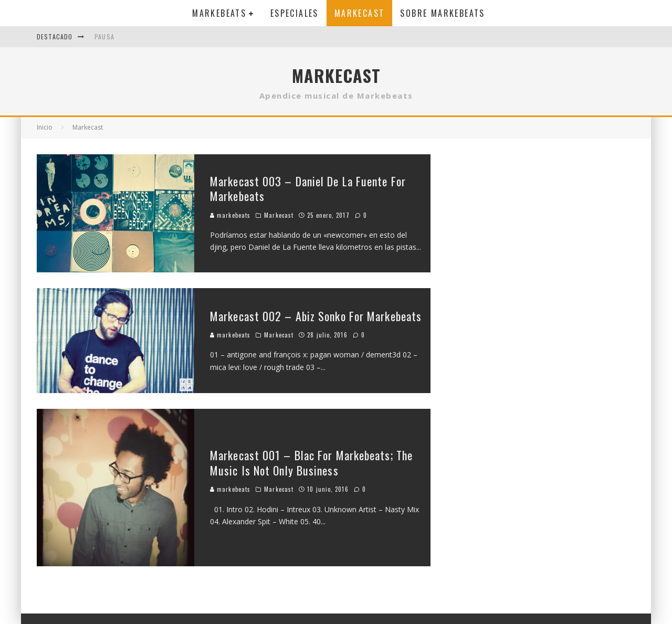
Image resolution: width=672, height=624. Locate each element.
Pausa (104, 36)
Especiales (295, 13)
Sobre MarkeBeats (442, 13)
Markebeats (219, 13)
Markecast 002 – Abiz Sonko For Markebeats (316, 316)
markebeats (230, 215)
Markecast (360, 13)
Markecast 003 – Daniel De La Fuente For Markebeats (308, 189)
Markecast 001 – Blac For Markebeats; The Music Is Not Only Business (311, 463)
